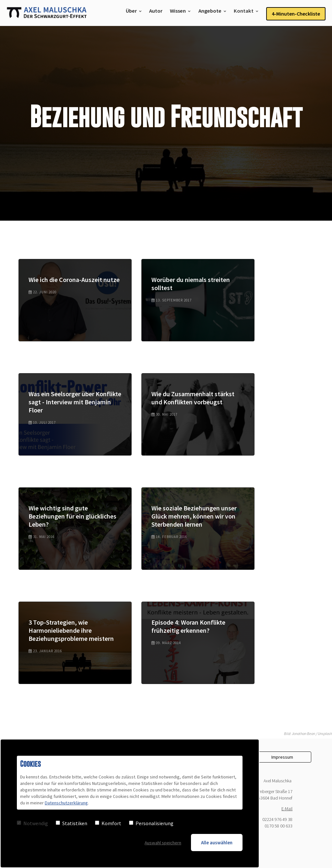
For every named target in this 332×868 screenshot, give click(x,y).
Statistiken (71, 823)
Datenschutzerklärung (66, 803)
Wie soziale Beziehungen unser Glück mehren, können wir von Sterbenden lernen (194, 516)
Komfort (108, 823)
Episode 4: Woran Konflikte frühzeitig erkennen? (188, 626)
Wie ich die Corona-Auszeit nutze (74, 280)
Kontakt (244, 13)
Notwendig (32, 823)
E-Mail (287, 809)
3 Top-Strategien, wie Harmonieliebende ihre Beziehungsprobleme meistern (71, 630)
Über (132, 13)
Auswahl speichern (162, 842)
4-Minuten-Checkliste (296, 13)
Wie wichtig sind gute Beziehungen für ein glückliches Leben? (72, 516)
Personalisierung (151, 823)
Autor (157, 13)
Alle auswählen (217, 842)
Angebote (211, 13)
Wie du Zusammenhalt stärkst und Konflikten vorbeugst (193, 398)
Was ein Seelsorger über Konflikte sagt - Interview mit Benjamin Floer (75, 402)
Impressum (282, 757)
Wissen (179, 13)
